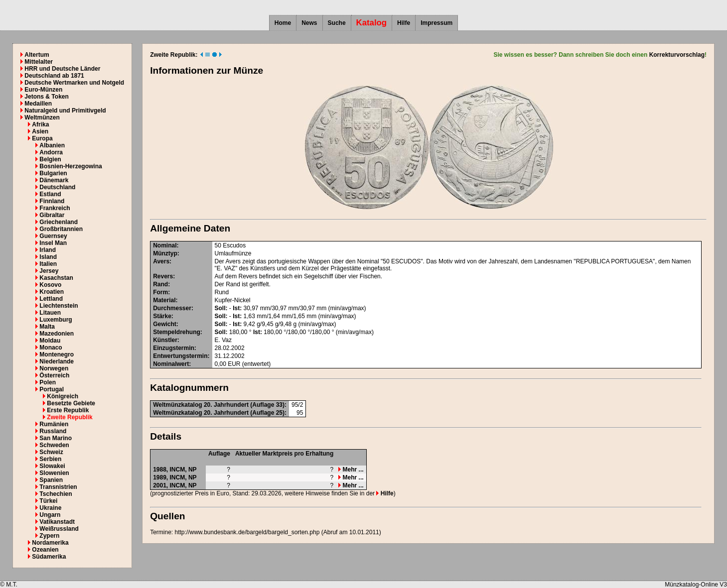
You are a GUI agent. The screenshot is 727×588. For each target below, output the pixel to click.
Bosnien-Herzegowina (71, 166)
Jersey (49, 271)
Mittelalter (39, 62)
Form (160, 292)
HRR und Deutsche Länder (62, 69)
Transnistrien (58, 487)
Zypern (49, 536)
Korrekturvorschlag (677, 55)
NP (193, 470)
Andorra (51, 152)
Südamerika (49, 557)
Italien (48, 264)
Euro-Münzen (43, 90)
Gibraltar (52, 215)
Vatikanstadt (57, 522)
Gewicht (165, 324)
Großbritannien (61, 229)
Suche (337, 23)
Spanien (51, 480)
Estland (50, 194)
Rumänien (54, 424)
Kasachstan (56, 278)
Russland (53, 431)
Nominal (165, 245)
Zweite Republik (70, 417)
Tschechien (56, 494)
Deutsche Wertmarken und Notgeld (74, 83)
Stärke (162, 316)
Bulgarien (53, 173)
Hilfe (404, 23)
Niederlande (57, 361)
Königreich (63, 396)
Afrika (40, 124)
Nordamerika (50, 543)
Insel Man (53, 243)
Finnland (52, 201)
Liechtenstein (59, 306)
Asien (40, 131)
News (309, 23)
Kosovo (50, 285)
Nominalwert (171, 364)
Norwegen (54, 368)
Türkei (48, 501)
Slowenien (54, 473)
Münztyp (165, 253)
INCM (178, 470)
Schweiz (51, 452)
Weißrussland (59, 529)
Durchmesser (172, 308)
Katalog (372, 23)
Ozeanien (45, 550)
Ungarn (50, 515)
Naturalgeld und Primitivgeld (65, 111)
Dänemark (54, 180)
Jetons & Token (46, 97)
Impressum (436, 23)
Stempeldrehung (177, 332)
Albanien (52, 145)
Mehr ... (351, 470)
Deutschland (57, 187)
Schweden (54, 445)
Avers (161, 261)
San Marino (56, 438)
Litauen (50, 313)
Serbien (50, 459)
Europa (42, 138)
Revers (163, 276)
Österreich (54, 375)
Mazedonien (57, 334)
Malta (47, 327)
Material (164, 300)
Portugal (52, 389)
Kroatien (52, 292)
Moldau (50, 341)
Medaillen (38, 104)
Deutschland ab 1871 (54, 76)
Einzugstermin (174, 348)
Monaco (51, 348)
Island (48, 257)
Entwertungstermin (180, 356)
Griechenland (59, 222)
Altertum (37, 55)
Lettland (51, 299)
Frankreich (55, 208)
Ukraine (50, 508)
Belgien (50, 159)
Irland (48, 250)
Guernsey (53, 236)
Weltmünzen (42, 118)
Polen (48, 382)
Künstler (165, 340)
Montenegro (57, 354)
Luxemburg (56, 320)
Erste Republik (68, 410)
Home (283, 23)
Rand (160, 284)
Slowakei (52, 466)
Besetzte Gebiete (71, 403)
